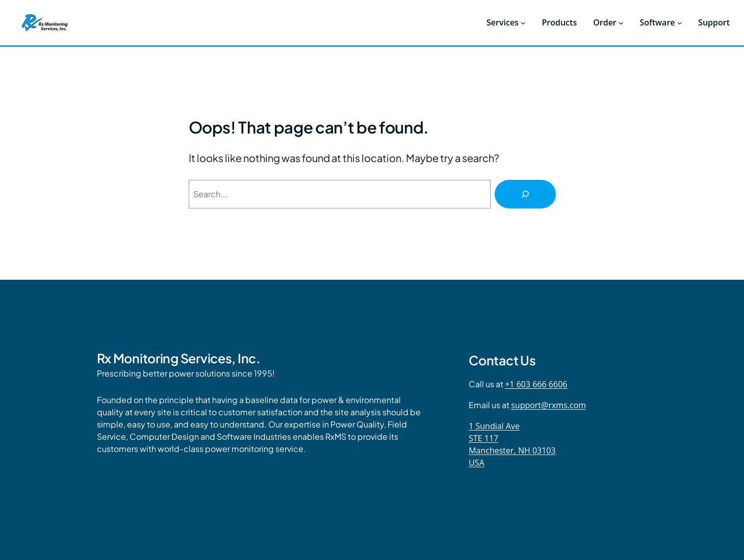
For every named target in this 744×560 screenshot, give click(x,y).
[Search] (525, 194)
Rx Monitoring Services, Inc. (179, 358)
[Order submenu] (621, 23)
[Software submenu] (680, 23)
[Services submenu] (523, 23)
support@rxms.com (548, 405)
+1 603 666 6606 (536, 384)
